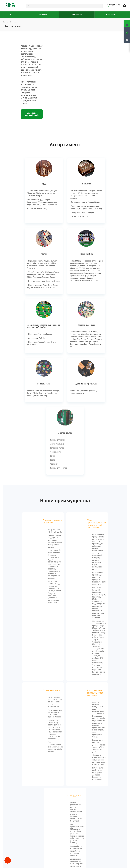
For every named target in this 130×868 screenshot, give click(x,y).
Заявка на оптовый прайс (32, 114)
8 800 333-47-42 (114, 5)
